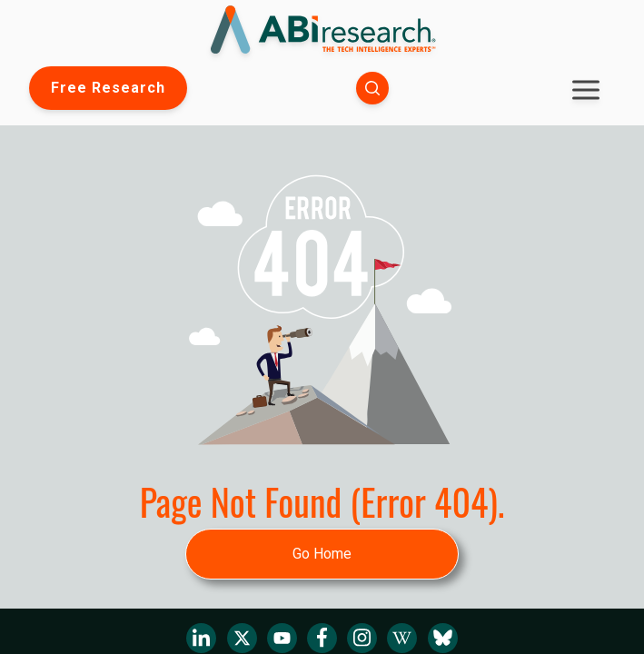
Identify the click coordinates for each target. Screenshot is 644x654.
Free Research (108, 88)
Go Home (322, 554)
